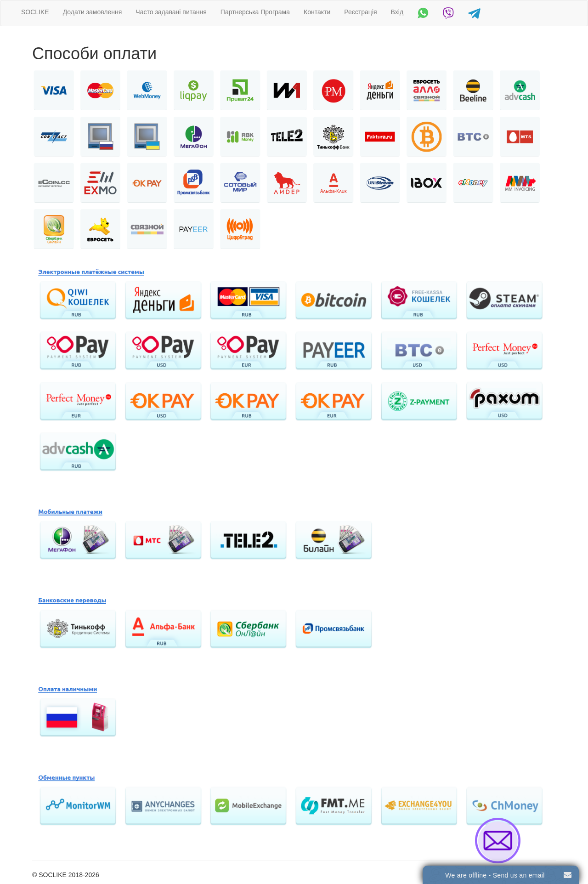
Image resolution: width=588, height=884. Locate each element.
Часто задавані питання (171, 12)
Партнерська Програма (255, 12)
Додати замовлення (93, 12)
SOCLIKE (35, 12)
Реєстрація (360, 12)
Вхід (397, 12)
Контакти (317, 12)
